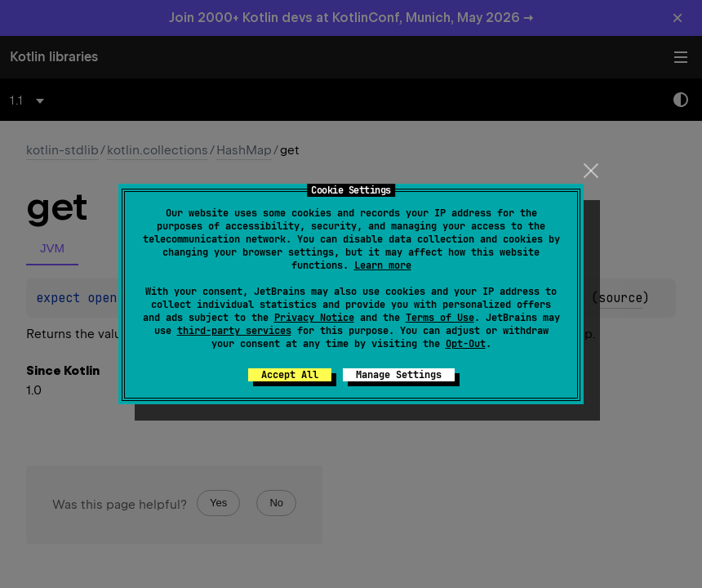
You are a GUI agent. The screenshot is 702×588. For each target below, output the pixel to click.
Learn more (383, 265)
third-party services (234, 331)
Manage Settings (399, 375)
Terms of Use (440, 318)
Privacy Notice (314, 318)
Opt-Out (466, 344)
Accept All (290, 375)
